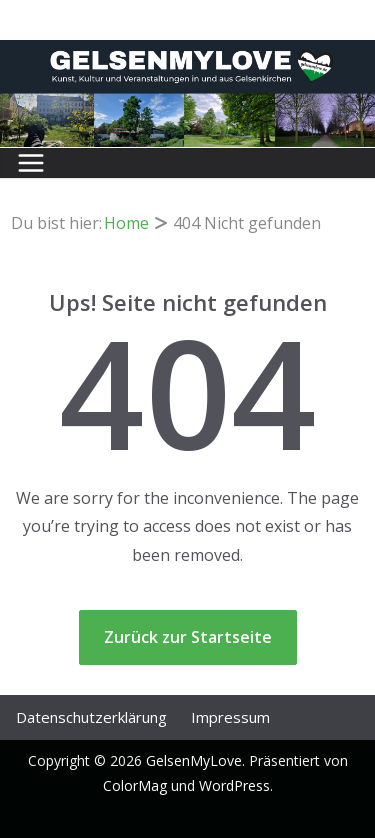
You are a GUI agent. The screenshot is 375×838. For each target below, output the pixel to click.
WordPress (234, 785)
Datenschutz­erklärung (91, 717)
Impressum (230, 717)
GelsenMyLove (194, 760)
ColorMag (135, 785)
